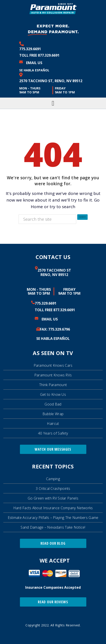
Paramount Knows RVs (53, 375)
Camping (53, 479)
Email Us (34, 63)
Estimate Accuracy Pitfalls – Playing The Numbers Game (53, 518)
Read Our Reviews (53, 602)
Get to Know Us (53, 394)
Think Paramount (53, 385)
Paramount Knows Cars (53, 365)
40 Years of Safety (53, 433)
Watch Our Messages (53, 449)
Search (83, 217)
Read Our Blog (53, 543)
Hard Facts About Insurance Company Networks (53, 508)
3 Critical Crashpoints (53, 489)
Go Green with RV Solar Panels (53, 498)
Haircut (53, 424)
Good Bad (53, 404)
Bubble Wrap (53, 414)
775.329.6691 (30, 49)
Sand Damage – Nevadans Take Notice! (53, 527)
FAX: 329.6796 (55, 329)
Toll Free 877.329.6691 (39, 55)
